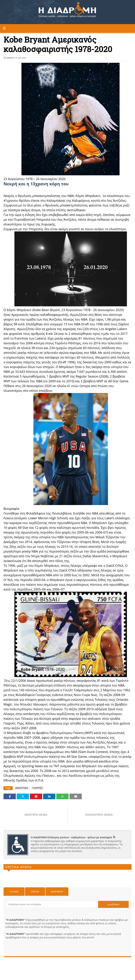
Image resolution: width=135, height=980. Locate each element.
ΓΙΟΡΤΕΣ (37, 788)
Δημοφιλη (57, 892)
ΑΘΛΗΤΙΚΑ (22, 788)
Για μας (14, 892)
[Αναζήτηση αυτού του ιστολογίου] (52, 904)
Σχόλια (35, 892)
